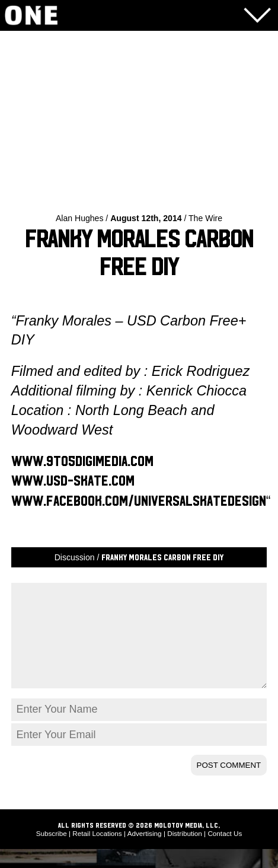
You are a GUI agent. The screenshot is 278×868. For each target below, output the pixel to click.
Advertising (145, 852)
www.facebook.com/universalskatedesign (139, 501)
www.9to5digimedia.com (82, 462)
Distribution (185, 852)
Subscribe (52, 852)
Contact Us (225, 852)
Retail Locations (97, 852)
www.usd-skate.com (73, 481)
